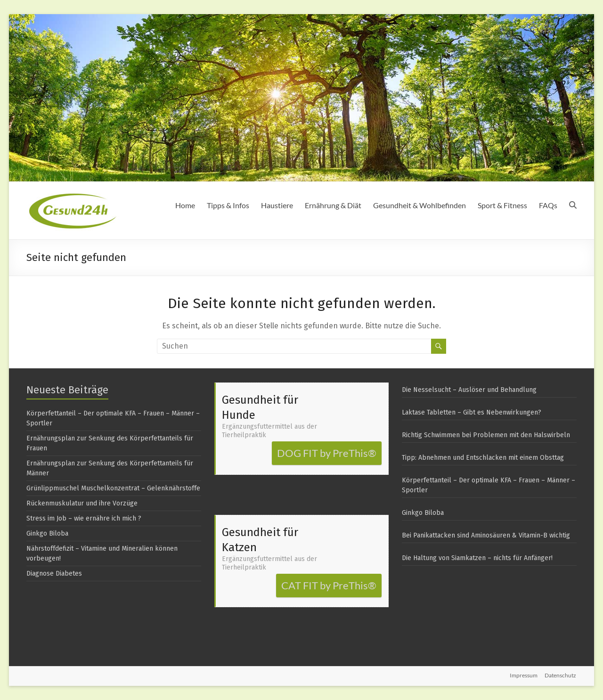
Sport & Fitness (502, 205)
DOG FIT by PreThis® (327, 453)
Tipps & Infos (228, 205)
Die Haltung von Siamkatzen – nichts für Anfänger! (477, 558)
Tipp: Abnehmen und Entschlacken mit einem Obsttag (483, 458)
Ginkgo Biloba (47, 533)
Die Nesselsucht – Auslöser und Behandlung (469, 390)
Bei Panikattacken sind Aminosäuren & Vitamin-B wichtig (486, 535)
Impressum (524, 675)
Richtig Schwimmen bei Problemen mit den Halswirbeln (486, 435)
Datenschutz (561, 675)
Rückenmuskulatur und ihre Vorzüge (82, 503)
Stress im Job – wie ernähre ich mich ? (84, 518)
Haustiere (277, 205)
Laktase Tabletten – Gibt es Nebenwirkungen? (472, 412)
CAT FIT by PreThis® (329, 585)
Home (185, 205)
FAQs (548, 205)
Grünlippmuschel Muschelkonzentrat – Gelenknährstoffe (113, 488)
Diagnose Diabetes (54, 574)
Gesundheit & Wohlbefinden (420, 205)
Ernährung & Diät (333, 205)
